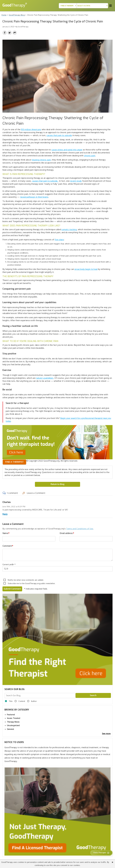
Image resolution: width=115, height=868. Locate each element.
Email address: (67, 533)
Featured (11, 715)
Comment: (8, 546)
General (10, 729)
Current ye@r (9, 564)
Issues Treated (13, 718)
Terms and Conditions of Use (80, 529)
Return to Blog (57, 484)
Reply (5, 514)
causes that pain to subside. (45, 181)
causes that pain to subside (59, 135)
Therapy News (13, 722)
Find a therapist (14, 462)
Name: (6, 533)
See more (106, 734)
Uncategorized (13, 725)
